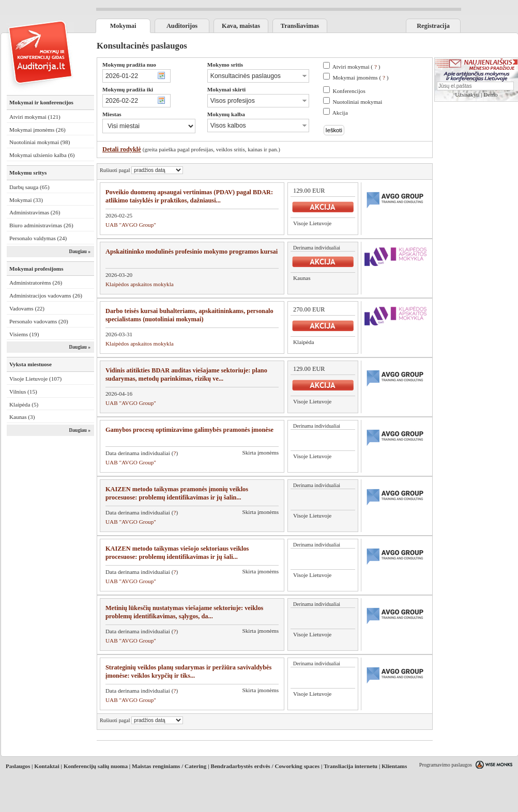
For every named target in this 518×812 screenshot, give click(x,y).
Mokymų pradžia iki (128, 89)
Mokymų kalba (226, 114)
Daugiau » (80, 252)
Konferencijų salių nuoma (96, 766)
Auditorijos (182, 26)
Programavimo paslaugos (446, 765)
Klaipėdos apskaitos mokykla (140, 284)
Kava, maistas (241, 26)
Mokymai (123, 26)
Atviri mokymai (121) (35, 117)
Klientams (394, 766)
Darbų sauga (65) (29, 187)
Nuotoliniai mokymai (357, 102)
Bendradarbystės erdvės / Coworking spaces (265, 766)
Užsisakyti (467, 95)
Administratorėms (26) (36, 283)
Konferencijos (349, 91)
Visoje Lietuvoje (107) (35, 379)
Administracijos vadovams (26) (46, 295)
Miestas (112, 114)
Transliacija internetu (351, 766)
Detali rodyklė (122, 149)
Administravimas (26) (35, 212)
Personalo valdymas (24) (38, 238)
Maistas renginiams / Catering (169, 766)
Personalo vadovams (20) (39, 321)
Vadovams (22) (27, 308)
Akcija (340, 113)
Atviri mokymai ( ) (356, 67)
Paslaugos (18, 766)
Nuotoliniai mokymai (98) (40, 142)
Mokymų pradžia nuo (129, 65)
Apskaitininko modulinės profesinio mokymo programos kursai (192, 252)
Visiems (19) (24, 334)
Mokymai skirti (226, 89)
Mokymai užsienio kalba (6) (42, 155)
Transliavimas (300, 26)
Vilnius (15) (23, 392)
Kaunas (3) (22, 417)
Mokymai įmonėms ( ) (360, 77)
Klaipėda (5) (24, 404)
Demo (490, 95)
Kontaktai (47, 766)
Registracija (433, 26)
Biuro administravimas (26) (41, 225)
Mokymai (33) (26, 200)
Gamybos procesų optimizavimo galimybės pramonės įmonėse (189, 430)
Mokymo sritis (225, 65)
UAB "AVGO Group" (131, 225)
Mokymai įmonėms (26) (37, 130)
